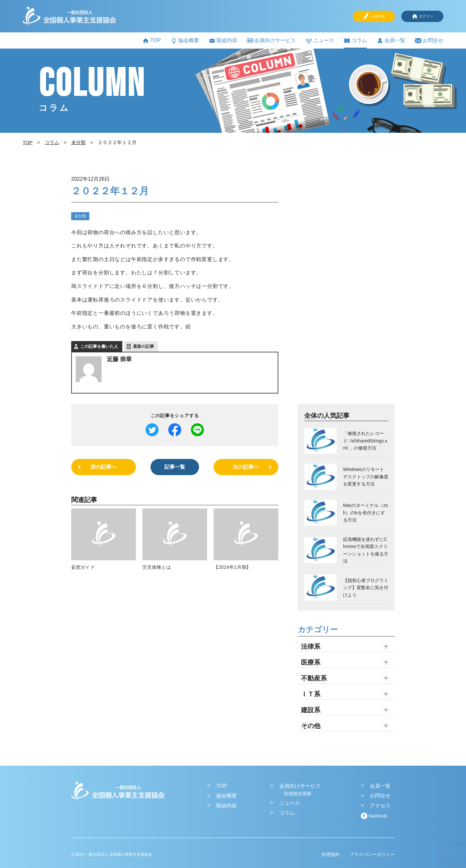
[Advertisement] (346, 289)
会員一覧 (391, 41)
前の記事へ (104, 467)
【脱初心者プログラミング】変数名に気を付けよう (366, 588)
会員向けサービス (271, 40)
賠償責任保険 (298, 794)
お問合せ (429, 41)
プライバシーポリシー (372, 854)
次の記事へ (246, 467)
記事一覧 (175, 467)
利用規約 (331, 854)
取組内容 (223, 41)
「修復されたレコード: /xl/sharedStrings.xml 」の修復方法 (365, 441)
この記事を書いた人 (99, 346)
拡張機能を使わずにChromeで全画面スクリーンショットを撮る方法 (366, 550)
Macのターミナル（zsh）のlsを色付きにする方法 (365, 513)
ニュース (320, 41)
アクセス (380, 806)
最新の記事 (144, 346)
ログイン (422, 16)
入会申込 (374, 16)
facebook (378, 816)
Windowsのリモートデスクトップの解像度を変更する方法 (366, 477)
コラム (355, 41)
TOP (152, 41)
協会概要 (185, 41)
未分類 (80, 216)
